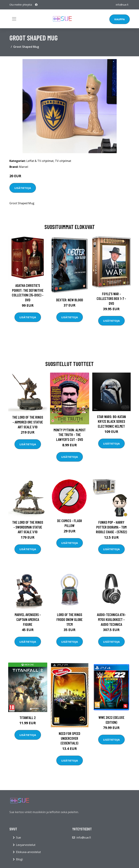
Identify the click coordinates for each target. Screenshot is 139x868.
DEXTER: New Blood (70, 300)
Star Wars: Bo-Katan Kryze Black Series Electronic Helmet (111, 421)
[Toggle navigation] (14, 19)
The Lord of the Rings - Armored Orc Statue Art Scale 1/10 (28, 422)
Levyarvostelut (26, 845)
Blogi (19, 859)
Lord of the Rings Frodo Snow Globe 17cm (69, 619)
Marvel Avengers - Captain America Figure (28, 619)
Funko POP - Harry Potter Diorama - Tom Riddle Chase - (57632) (111, 527)
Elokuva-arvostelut (28, 852)
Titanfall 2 (28, 718)
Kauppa (120, 19)
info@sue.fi (122, 5)
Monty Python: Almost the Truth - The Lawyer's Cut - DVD (70, 435)
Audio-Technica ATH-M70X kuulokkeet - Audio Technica (111, 619)
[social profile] (36, 5)
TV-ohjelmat (63, 161)
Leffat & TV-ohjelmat (40, 161)
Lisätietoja (23, 188)
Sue (18, 838)
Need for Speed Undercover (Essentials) (69, 738)
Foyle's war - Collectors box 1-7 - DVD (111, 299)
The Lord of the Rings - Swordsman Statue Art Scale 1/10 (28, 527)
